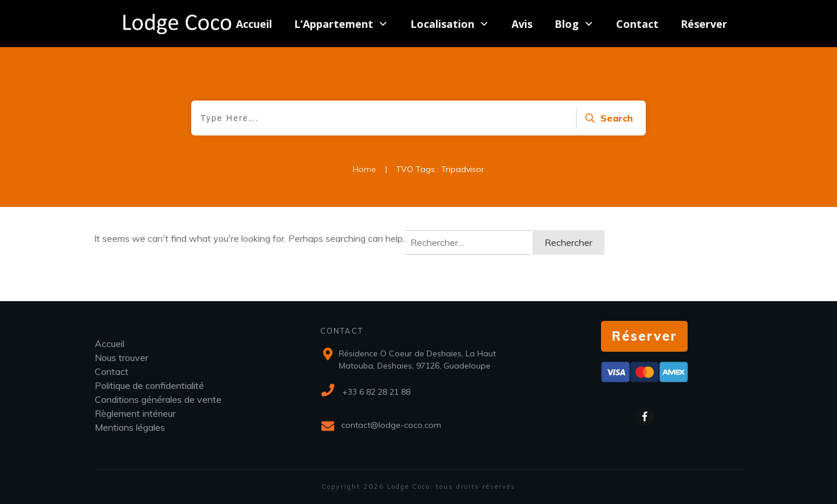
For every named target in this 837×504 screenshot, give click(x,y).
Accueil (110, 344)
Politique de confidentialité (149, 385)
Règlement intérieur (135, 413)
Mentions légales (130, 427)
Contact (112, 371)
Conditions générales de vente (158, 399)
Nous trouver (121, 358)
